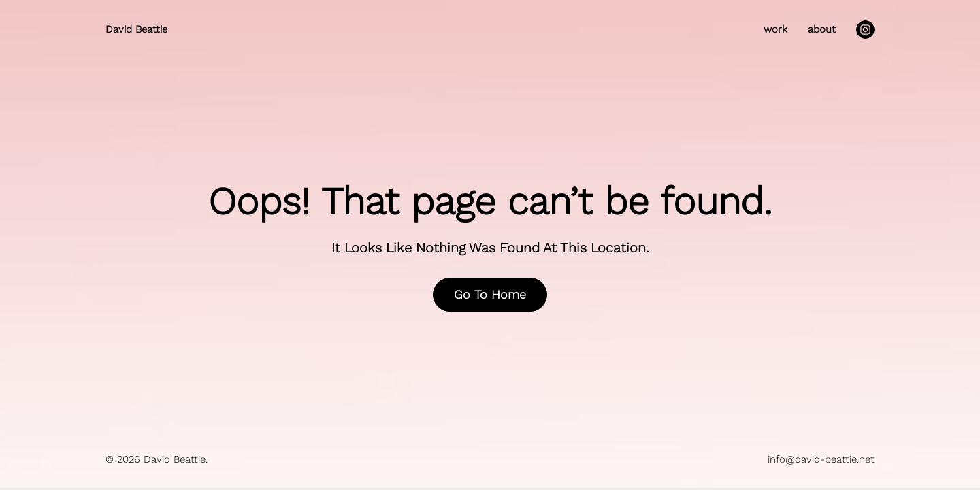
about (822, 30)
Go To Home (490, 294)
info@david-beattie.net (821, 459)
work (775, 30)
